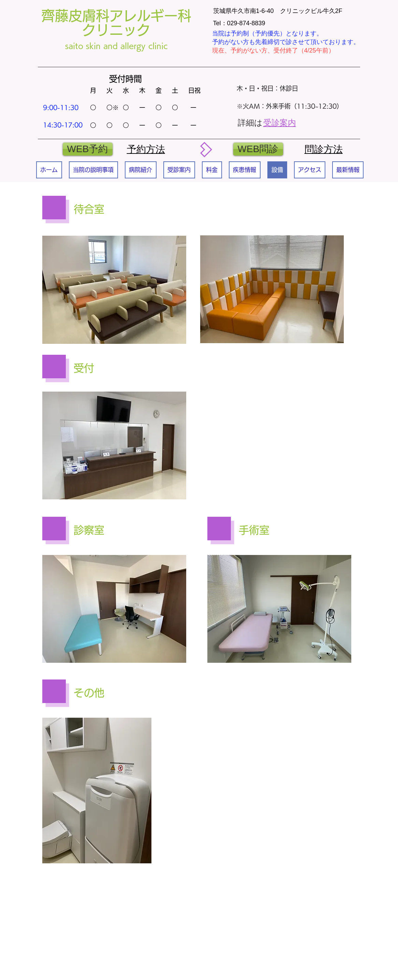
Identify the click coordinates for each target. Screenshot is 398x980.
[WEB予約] (88, 149)
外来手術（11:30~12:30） (304, 106)
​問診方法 (324, 149)
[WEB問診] (258, 149)
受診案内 (280, 123)
